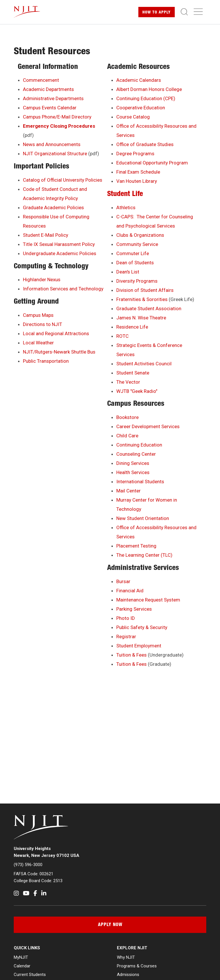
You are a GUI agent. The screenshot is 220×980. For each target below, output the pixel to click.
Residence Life (132, 327)
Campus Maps (38, 315)
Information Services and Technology (63, 289)
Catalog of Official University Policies (63, 180)
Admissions (128, 975)
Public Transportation (46, 361)
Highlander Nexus (42, 280)
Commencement (41, 80)
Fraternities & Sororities (142, 299)
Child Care (127, 436)
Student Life (125, 194)
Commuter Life (133, 253)
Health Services (133, 472)
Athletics (126, 207)
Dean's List (128, 272)
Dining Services (133, 463)
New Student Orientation (143, 518)
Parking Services (134, 609)
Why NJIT (126, 957)
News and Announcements (52, 144)
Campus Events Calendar (50, 108)
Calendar (22, 966)
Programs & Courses (137, 966)
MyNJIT (21, 957)
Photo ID (126, 618)
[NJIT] (32, 12)
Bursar (123, 581)
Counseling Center (136, 454)
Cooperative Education (141, 108)
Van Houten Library (137, 181)
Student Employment (139, 646)
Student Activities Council (144, 364)
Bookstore (127, 417)
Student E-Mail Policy (46, 235)
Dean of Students (135, 263)
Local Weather (38, 343)
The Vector (128, 382)
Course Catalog (133, 117)
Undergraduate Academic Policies (60, 253)
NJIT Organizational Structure (55, 154)
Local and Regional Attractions (56, 333)
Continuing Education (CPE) (146, 98)
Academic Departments (48, 89)
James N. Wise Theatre (141, 318)
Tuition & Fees (131, 655)
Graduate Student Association (149, 308)
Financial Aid (130, 591)
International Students (140, 482)
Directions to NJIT (43, 324)
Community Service (137, 244)
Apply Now (110, 925)
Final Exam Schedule (138, 172)
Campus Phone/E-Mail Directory (57, 117)
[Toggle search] (184, 12)
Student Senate (133, 373)
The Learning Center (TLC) (144, 555)
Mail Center (128, 491)
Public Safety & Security (142, 627)
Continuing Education (139, 445)
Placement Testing (136, 546)
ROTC (122, 336)
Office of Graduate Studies (145, 144)
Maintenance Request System (148, 600)
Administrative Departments (53, 98)
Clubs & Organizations (140, 235)
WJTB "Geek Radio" (137, 391)
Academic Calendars (139, 80)
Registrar (126, 636)
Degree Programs (135, 154)
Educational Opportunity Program (152, 163)
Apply (157, 13)
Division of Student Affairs (145, 290)
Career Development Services (148, 426)
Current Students (30, 975)
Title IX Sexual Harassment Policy (59, 244)
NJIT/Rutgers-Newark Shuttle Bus (59, 352)
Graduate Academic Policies (53, 207)
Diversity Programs (137, 281)
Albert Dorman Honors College (149, 89)
